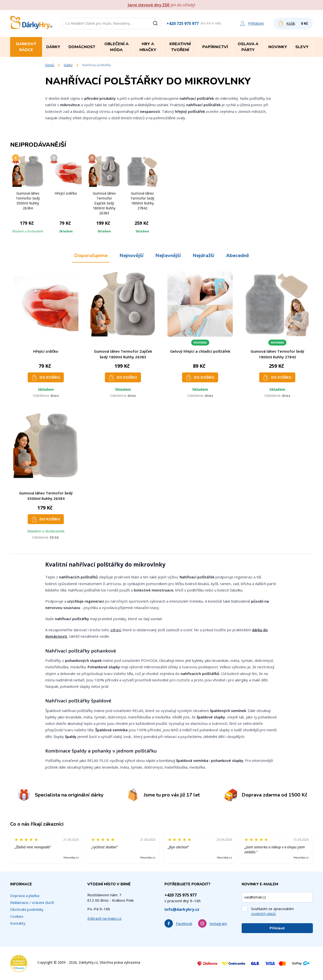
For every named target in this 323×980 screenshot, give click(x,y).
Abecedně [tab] (238, 255)
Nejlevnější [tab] (168, 255)
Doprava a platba (25, 896)
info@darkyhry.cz (182, 909)
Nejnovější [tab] (131, 255)
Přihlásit (277, 928)
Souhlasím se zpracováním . (272, 911)
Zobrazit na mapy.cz (104, 918)
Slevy (302, 47)
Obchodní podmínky (27, 909)
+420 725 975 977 (183, 23)
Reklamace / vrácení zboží (32, 902)
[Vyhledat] (157, 23)
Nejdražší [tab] (203, 255)
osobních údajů (263, 914)
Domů (50, 65)
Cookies (17, 916)
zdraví (115, 630)
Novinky (278, 47)
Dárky (68, 65)
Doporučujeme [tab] (91, 255)
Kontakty (18, 923)
